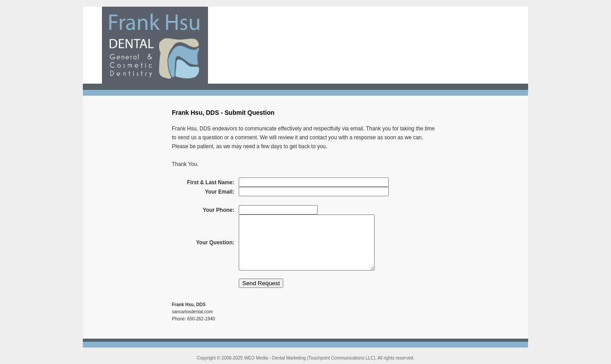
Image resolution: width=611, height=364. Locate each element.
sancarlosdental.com (192, 312)
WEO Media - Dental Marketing (275, 358)
